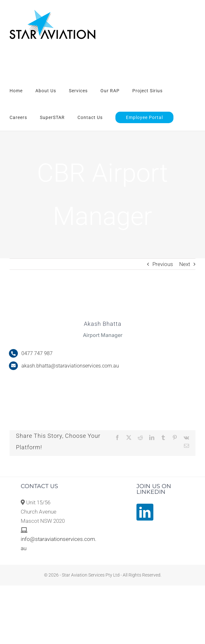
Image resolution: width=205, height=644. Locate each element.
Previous (163, 264)
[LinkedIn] (145, 512)
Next (185, 264)
